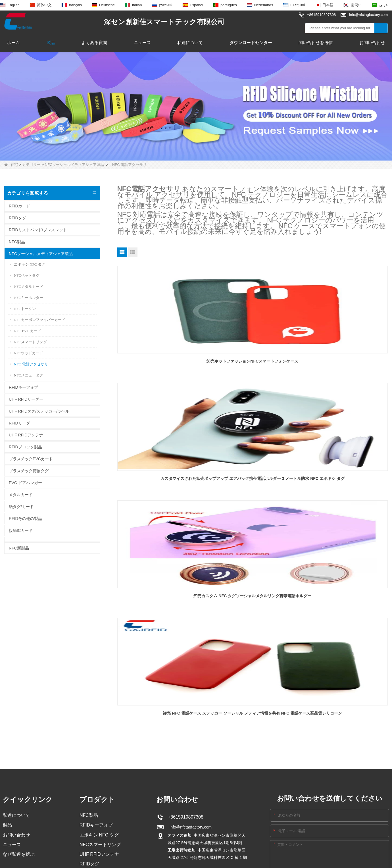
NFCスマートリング (28, 342)
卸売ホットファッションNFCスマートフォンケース (160, 357)
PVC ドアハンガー (25, 483)
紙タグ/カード (21, 507)
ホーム (13, 42)
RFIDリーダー (21, 423)
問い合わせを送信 (316, 42)
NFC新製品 (19, 548)
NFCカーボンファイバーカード (37, 320)
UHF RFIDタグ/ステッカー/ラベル (39, 411)
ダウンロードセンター (251, 42)
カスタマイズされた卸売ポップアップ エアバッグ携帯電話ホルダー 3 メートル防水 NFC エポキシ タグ (253, 358)
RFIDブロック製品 (25, 447)
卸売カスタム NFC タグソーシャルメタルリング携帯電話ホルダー (345, 357)
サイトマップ (220, 749)
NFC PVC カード (25, 331)
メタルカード (21, 495)
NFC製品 (17, 242)
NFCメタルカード (26, 287)
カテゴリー (31, 165)
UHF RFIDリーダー (26, 399)
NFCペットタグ (25, 275)
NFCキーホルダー (26, 298)
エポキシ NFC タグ (27, 264)
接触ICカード (21, 530)
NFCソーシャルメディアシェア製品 (75, 165)
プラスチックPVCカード (31, 459)
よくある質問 (94, 42)
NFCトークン (23, 309)
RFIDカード (19, 206)
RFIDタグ (17, 218)
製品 (51, 42)
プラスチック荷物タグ (29, 471)
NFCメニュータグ (26, 375)
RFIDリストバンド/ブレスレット (38, 230)
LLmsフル (265, 749)
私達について (190, 42)
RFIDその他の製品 (25, 519)
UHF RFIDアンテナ (26, 435)
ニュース (142, 42)
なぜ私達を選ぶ (19, 670)
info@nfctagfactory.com (190, 641)
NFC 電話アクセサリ (29, 364)
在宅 (11, 165)
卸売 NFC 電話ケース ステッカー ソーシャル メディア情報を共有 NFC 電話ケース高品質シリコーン (160, 474)
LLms (244, 749)
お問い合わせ (372, 42)
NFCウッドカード (26, 353)
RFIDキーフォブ (23, 387)
